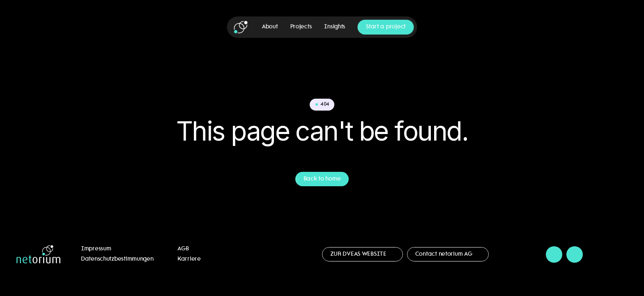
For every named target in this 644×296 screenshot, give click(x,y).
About (270, 27)
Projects (301, 27)
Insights (335, 27)
